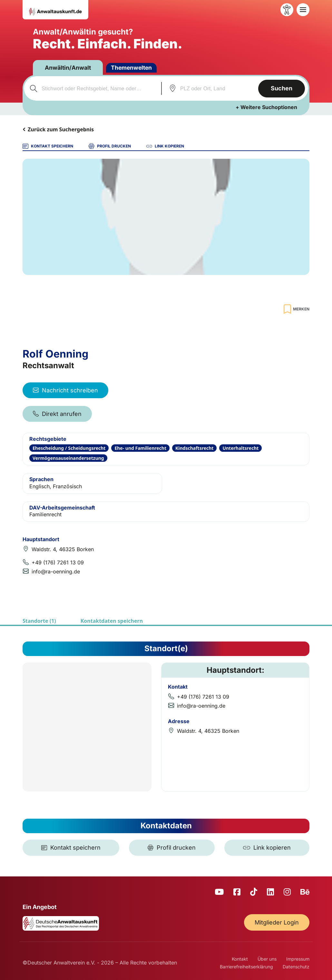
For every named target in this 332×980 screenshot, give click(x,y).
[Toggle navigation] (303, 10)
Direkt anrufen (57, 414)
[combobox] (91, 88)
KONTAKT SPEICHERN (48, 146)
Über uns (267, 959)
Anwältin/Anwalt (69, 68)
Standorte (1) (39, 621)
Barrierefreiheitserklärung (246, 967)
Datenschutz (296, 967)
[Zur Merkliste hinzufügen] (296, 309)
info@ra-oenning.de (56, 571)
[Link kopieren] (267, 848)
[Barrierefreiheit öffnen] (287, 10)
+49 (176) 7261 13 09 (58, 562)
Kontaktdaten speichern (112, 621)
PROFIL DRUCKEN (110, 146)
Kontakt (240, 959)
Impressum (298, 959)
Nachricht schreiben (65, 390)
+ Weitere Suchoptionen (266, 107)
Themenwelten (135, 68)
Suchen (281, 88)
